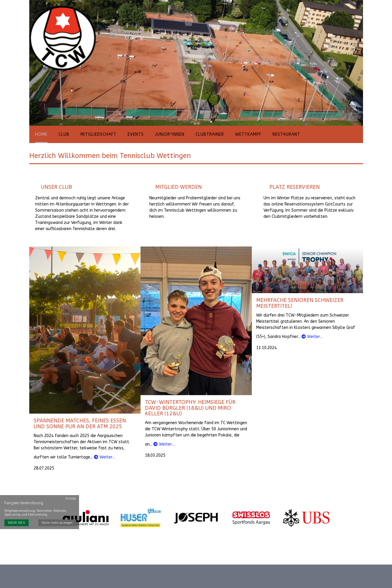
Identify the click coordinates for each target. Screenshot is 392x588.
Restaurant (286, 134)
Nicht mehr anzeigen (57, 523)
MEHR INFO (17, 523)
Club (64, 134)
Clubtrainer (210, 134)
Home (41, 134)
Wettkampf (248, 134)
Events (136, 134)
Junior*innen (170, 134)
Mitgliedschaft (99, 134)
